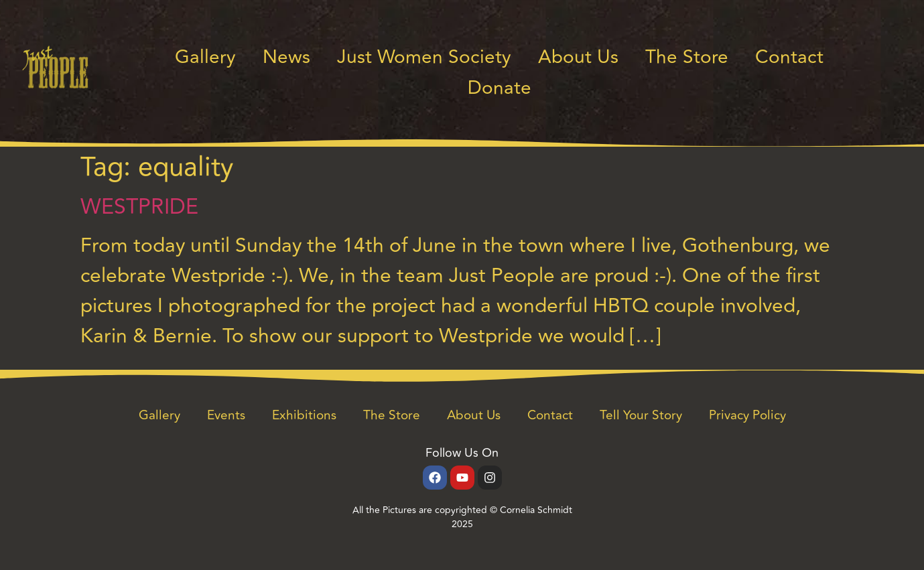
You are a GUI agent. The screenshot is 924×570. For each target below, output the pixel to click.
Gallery (205, 57)
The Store (687, 57)
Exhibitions (304, 415)
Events (226, 415)
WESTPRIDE (139, 207)
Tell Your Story (641, 415)
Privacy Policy (747, 415)
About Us (578, 57)
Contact (789, 57)
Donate (500, 88)
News (286, 57)
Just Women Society (424, 57)
